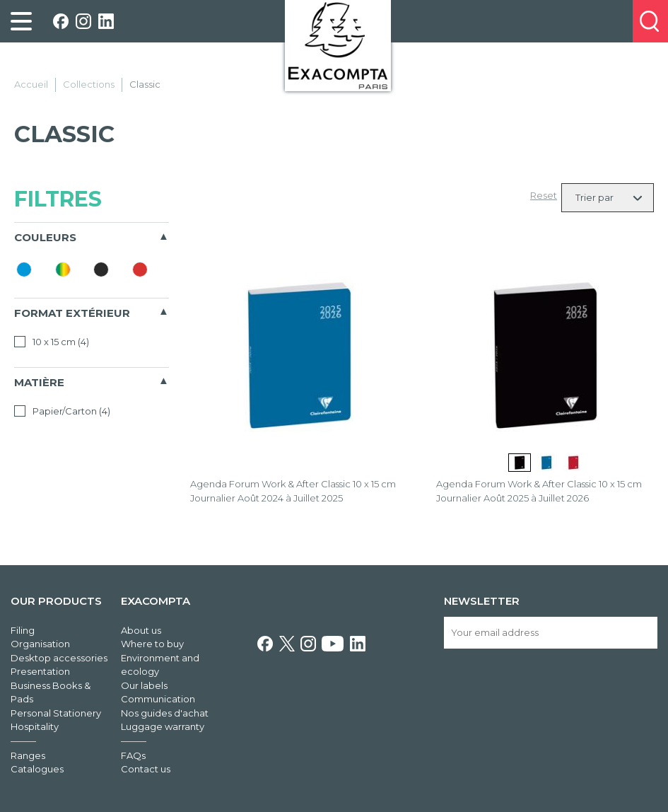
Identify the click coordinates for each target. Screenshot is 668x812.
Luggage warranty (163, 726)
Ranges (28, 755)
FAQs (133, 755)
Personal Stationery (56, 713)
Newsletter (482, 601)
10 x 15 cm (52, 342)
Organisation (40, 644)
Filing (23, 630)
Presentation (40, 671)
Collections (89, 84)
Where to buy (152, 644)
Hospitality (35, 726)
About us (141, 630)
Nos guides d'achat (165, 713)
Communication (158, 699)
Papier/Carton (62, 411)
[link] (21, 21)
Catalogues (37, 769)
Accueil (31, 84)
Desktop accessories (59, 658)
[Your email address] (551, 633)
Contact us (146, 769)
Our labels (144, 685)
